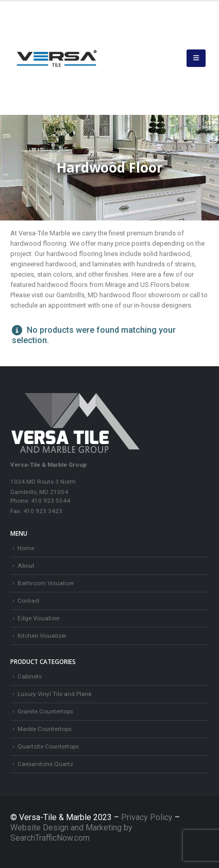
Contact (29, 601)
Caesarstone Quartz (45, 764)
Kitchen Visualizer (42, 636)
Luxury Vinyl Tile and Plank (55, 694)
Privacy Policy (148, 817)
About (26, 566)
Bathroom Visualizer (46, 583)
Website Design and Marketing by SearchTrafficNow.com (71, 833)
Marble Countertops (45, 729)
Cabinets (30, 676)
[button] (196, 58)
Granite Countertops (45, 711)
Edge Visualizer (39, 618)
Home (26, 548)
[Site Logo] (57, 58)
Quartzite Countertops (48, 746)
